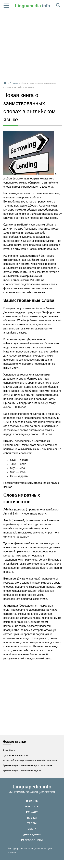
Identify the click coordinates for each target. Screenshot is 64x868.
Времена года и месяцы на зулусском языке (28, 765)
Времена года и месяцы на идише (22, 770)
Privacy (32, 812)
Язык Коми (9, 750)
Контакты (32, 807)
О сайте (32, 801)
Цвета (32, 829)
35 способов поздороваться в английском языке (30, 760)
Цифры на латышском (15, 755)
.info (33, 6)
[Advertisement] (32, 47)
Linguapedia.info (32, 787)
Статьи (14, 83)
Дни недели (32, 834)
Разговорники (32, 840)
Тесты (32, 823)
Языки (32, 818)
